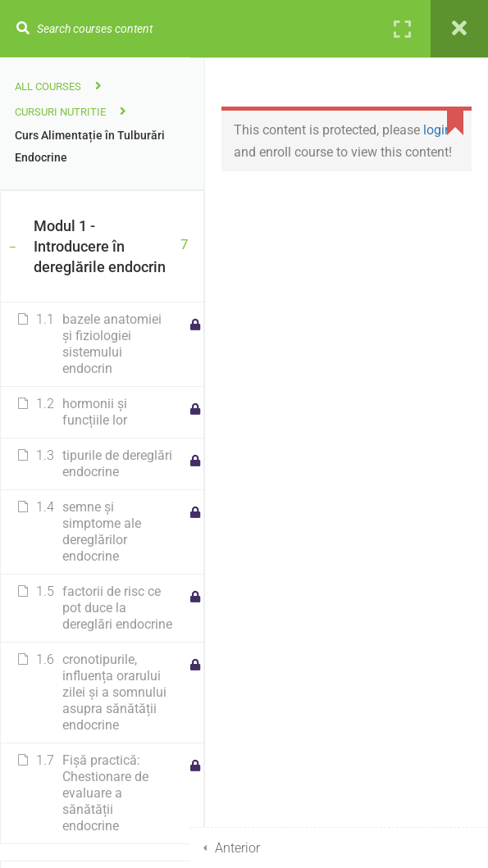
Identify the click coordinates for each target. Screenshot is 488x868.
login (438, 130)
